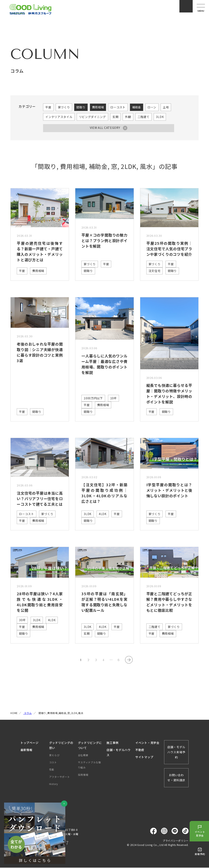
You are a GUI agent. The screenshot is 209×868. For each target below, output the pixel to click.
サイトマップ (144, 757)
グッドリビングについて (90, 746)
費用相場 (98, 107)
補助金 (137, 107)
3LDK (160, 117)
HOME (14, 714)
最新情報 (26, 750)
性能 (52, 770)
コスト (53, 763)
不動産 (140, 750)
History (54, 784)
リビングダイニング (92, 117)
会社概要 (83, 755)
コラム (27, 714)
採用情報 (83, 775)
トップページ (29, 743)
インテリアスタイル (59, 117)
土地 (166, 107)
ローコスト (118, 107)
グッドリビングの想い (61, 746)
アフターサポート (60, 777)
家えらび (54, 755)
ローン (152, 107)
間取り (81, 107)
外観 (128, 117)
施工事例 (113, 743)
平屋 (48, 107)
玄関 (115, 117)
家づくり (64, 107)
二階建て (144, 117)
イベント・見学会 (147, 743)
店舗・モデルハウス (119, 753)
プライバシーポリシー (176, 841)
